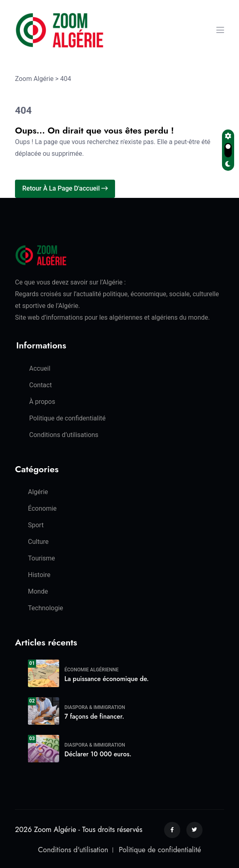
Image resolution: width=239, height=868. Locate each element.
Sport (36, 525)
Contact (41, 385)
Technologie (46, 608)
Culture (38, 542)
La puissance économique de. (107, 679)
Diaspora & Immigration (95, 707)
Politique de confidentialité (67, 418)
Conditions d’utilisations (64, 435)
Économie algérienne (92, 670)
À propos (42, 402)
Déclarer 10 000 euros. (98, 754)
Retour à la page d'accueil (65, 188)
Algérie (38, 492)
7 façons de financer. (94, 716)
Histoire (39, 575)
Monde (38, 591)
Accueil (40, 368)
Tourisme (42, 558)
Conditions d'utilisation (73, 850)
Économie (42, 508)
